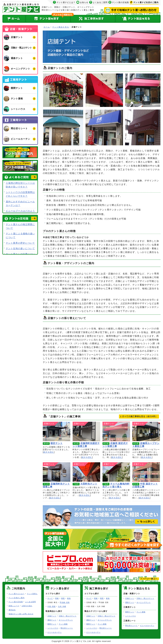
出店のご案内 (146, 2)
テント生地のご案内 (17, 598)
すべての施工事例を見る (140, 416)
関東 (57, 598)
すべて (50, 598)
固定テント (57, 431)
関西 (63, 598)
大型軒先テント (86, 472)
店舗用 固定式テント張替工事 (116, 431)
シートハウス (53, 628)
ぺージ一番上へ (150, 579)
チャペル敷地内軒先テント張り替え (116, 472)
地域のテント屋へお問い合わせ (21, 614)
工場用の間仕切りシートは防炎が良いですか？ (20, 185)
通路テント (52, 620)
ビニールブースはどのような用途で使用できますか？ (20, 213)
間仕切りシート (67, 628)
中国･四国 (51, 606)
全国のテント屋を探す (48, 19)
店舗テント (52, 616)
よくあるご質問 (100, 2)
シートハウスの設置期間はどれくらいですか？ (20, 194)
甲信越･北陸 (65, 602)
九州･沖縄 (62, 606)
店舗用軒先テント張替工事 (57, 472)
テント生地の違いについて (20, 248)
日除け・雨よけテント (68, 616)
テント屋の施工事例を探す (93, 19)
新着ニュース (14, 606)
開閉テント (52, 624)
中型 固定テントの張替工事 (146, 472)
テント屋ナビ (21, 8)
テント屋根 (63, 624)
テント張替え (32, 594)
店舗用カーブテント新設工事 (146, 431)
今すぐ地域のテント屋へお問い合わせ (132, 10)
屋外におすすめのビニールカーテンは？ (20, 203)
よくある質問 (31, 602)
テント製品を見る (138, 19)
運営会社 (12, 610)
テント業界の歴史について (20, 243)
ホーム (14, 19)
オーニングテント (66, 620)
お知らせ (84, 2)
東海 (69, 598)
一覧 (34, 177)
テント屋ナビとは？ (66, 2)
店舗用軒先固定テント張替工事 (86, 431)
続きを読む (49, 452)
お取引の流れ (27, 606)
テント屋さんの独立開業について (20, 226)
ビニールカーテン (55, 632)
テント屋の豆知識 (120, 2)
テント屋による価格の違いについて (20, 235)
